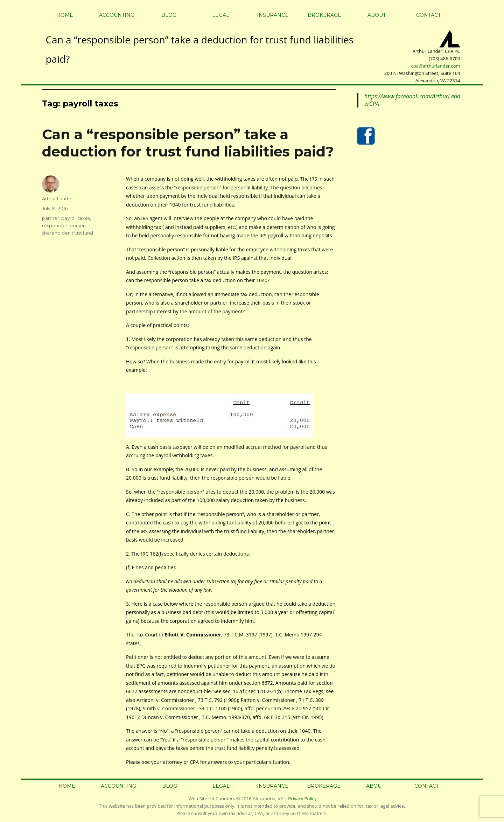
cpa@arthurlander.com (436, 66)
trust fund (82, 233)
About (377, 15)
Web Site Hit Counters (212, 799)
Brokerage (324, 15)
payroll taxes (76, 218)
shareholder (56, 233)
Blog (169, 15)
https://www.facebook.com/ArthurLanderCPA (412, 100)
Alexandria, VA (268, 799)
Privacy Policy (302, 799)
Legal (221, 15)
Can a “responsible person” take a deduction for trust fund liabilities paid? (188, 143)
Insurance (273, 15)
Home (65, 15)
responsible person (64, 225)
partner (51, 218)
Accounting (117, 15)
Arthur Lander (58, 198)
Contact (428, 15)
